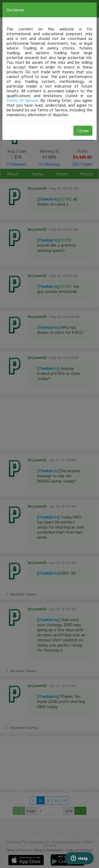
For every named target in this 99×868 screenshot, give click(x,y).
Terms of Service (22, 100)
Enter (83, 131)
